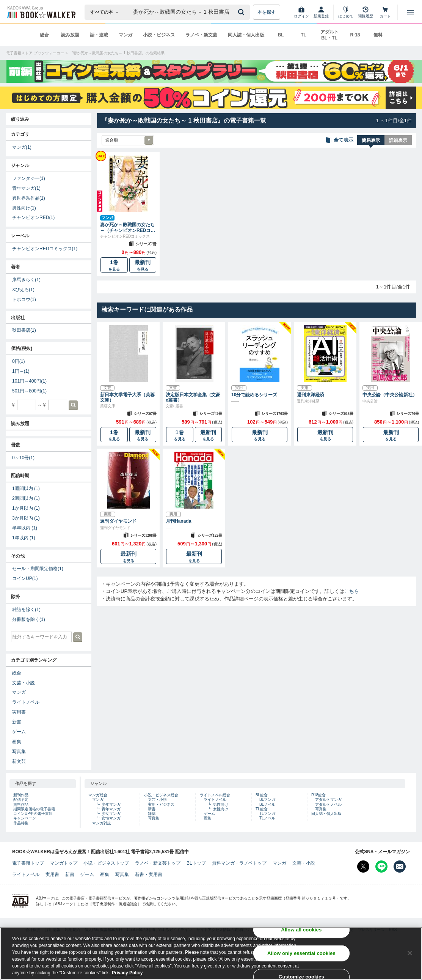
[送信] (242, 12)
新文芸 (19, 761)
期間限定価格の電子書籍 (34, 809)
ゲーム (19, 732)
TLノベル (267, 818)
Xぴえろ (23, 290)
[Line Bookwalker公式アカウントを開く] (381, 867)
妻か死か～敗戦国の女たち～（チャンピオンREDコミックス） (128, 227)
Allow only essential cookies (301, 953)
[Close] (410, 953)
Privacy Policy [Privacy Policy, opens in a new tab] (127, 973)
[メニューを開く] (411, 12)
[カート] (385, 12)
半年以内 (25, 528)
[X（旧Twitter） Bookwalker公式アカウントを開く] (363, 867)
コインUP (25, 578)
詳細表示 (398, 140)
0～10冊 (23, 458)
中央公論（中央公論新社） (390, 395)
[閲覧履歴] (366, 12)
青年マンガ (26, 188)
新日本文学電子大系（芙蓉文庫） (127, 397)
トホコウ (24, 299)
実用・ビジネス (161, 804)
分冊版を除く (29, 619)
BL (281, 35)
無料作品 (21, 804)
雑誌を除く (26, 610)
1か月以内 (26, 508)
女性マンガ (111, 818)
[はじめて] (346, 12)
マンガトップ (64, 863)
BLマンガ (267, 800)
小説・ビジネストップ (106, 863)
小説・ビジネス (159, 35)
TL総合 (262, 809)
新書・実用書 (149, 874)
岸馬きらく (26, 280)
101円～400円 (29, 381)
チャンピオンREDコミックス (45, 249)
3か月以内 (26, 518)
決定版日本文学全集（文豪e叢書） (193, 397)
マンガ (126, 35)
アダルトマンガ (328, 800)
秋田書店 (24, 330)
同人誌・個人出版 (246, 35)
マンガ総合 (98, 795)
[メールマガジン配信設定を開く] (400, 867)
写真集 (19, 752)
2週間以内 (26, 498)
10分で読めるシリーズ (254, 395)
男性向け (24, 208)
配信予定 (21, 800)
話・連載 (99, 35)
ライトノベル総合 (215, 795)
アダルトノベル (328, 804)
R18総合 (318, 795)
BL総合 (262, 795)
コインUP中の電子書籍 (33, 814)
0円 (18, 361)
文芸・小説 (24, 683)
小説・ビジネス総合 (161, 795)
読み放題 (70, 35)
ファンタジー (29, 178)
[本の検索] (107, 12)
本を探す (267, 12)
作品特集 (21, 823)
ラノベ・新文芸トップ (158, 863)
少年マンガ (111, 804)
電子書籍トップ (28, 863)
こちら (352, 591)
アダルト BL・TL (329, 35)
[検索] (242, 12)
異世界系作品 (29, 198)
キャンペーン (25, 818)
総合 (44, 35)
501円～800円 (29, 391)
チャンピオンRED (33, 217)
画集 (17, 742)
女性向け (221, 809)
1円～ (21, 371)
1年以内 (24, 538)
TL (304, 35)
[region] (211, 954)
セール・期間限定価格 (38, 569)
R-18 (355, 35)
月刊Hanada (178, 521)
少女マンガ (111, 814)
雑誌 (152, 814)
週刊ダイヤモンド (118, 521)
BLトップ (196, 863)
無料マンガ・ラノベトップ (239, 863)
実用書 (19, 712)
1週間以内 (26, 488)
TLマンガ (267, 814)
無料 (378, 35)
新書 (17, 722)
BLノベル (267, 804)
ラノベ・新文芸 (201, 35)
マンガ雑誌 (102, 823)
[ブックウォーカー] (41, 12)
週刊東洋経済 (311, 395)
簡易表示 (371, 140)
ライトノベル (26, 702)
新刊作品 (21, 795)
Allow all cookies (301, 930)
